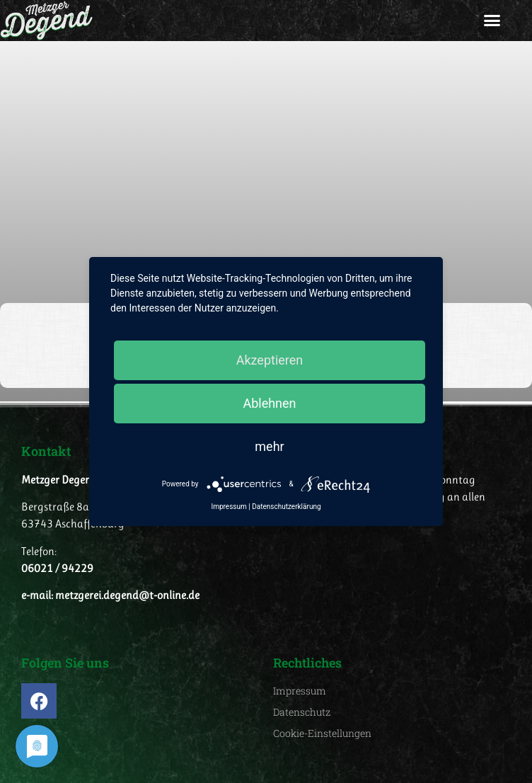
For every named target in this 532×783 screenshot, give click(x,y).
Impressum (229, 507)
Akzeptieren (270, 360)
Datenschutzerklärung (286, 507)
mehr (269, 446)
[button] (492, 21)
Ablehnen (269, 403)
